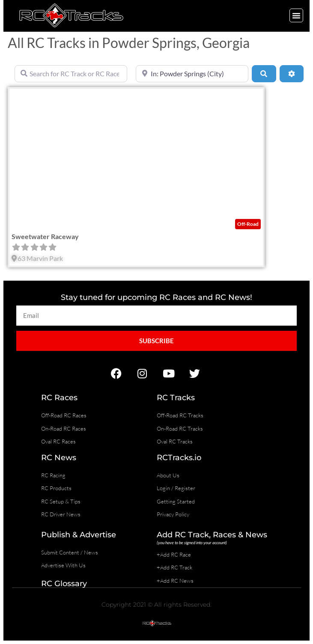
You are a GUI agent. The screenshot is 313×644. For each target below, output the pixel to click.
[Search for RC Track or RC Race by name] (71, 74)
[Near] (192, 74)
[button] (296, 15)
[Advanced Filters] (292, 74)
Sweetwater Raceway (45, 236)
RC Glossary (64, 584)
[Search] (264, 74)
